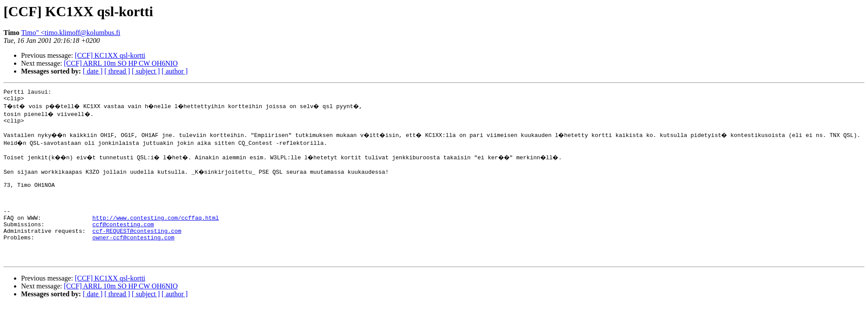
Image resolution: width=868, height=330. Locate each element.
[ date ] (93, 71)
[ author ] (175, 71)
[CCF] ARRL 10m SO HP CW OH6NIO (121, 63)
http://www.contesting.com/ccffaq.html (156, 235)
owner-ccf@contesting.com (133, 258)
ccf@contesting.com (123, 242)
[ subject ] (146, 71)
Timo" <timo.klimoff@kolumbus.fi (71, 33)
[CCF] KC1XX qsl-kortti (110, 55)
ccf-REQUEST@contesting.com (137, 250)
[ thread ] (117, 71)
